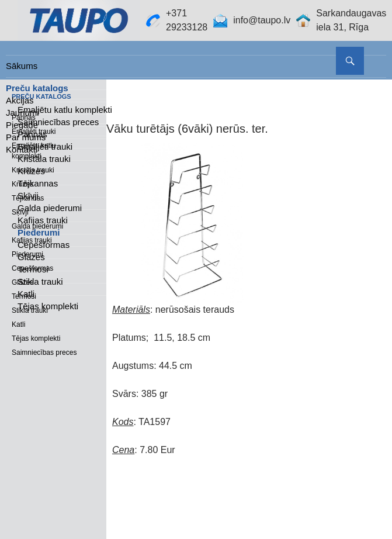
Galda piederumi (50, 208)
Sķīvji (28, 196)
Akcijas (20, 100)
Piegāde (22, 125)
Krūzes (31, 171)
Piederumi (39, 232)
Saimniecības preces (44, 353)
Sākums (22, 66)
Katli (26, 294)
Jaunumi (22, 113)
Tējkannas (38, 183)
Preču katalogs (37, 88)
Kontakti (22, 149)
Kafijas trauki (43, 220)
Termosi (33, 269)
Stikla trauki (40, 281)
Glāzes (31, 257)
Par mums (26, 137)
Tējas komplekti (48, 306)
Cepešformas (44, 245)
